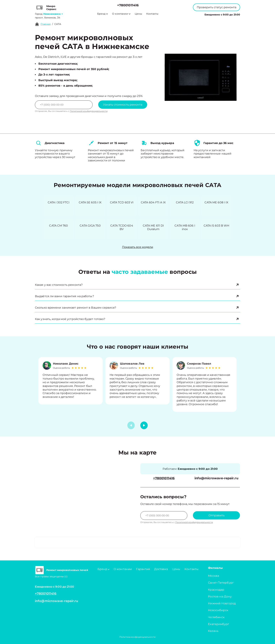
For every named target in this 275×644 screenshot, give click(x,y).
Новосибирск (218, 610)
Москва (214, 576)
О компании (121, 14)
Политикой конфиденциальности (89, 111)
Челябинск (216, 617)
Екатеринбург (219, 624)
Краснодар (216, 590)
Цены (138, 14)
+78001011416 (128, 5)
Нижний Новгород (222, 603)
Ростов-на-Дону (220, 596)
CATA (58, 24)
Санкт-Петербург (221, 583)
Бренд (103, 14)
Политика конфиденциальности (137, 637)
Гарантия (143, 569)
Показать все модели (138, 247)
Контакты (152, 14)
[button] (144, 425)
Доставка (161, 569)
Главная (46, 24)
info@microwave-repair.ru (216, 478)
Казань (213, 631)
